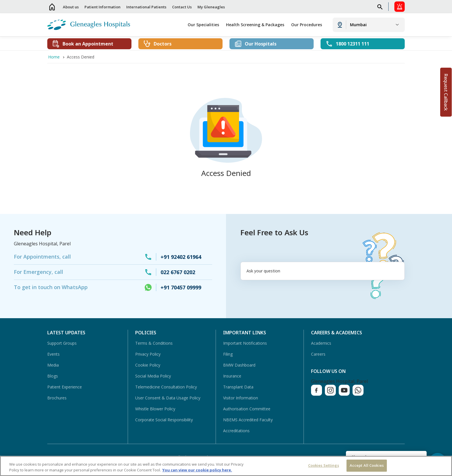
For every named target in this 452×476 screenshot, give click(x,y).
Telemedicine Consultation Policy (166, 387)
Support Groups (62, 343)
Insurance (232, 376)
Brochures (57, 398)
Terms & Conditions (154, 343)
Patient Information (102, 7)
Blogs (53, 376)
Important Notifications (245, 343)
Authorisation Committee (247, 409)
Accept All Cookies (367, 465)
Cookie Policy (148, 365)
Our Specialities (203, 25)
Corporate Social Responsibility (164, 420)
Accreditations (236, 431)
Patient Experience (65, 387)
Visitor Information (241, 398)
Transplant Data (238, 387)
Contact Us (182, 7)
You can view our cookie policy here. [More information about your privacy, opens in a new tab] (197, 470)
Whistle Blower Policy (155, 409)
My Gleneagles (211, 7)
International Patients (146, 7)
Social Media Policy (153, 376)
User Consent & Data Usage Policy (168, 398)
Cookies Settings (324, 465)
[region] (226, 466)
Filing (228, 354)
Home (52, 7)
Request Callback (446, 92)
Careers (318, 354)
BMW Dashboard (239, 365)
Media (53, 365)
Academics (321, 343)
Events (53, 354)
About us (71, 7)
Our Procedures (307, 25)
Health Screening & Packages (255, 25)
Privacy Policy (148, 354)
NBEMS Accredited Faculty (248, 420)
